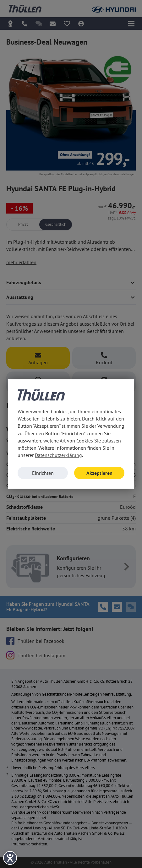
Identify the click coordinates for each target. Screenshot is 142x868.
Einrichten (43, 473)
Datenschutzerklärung (58, 455)
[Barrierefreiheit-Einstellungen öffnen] (10, 858)
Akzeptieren (99, 473)
